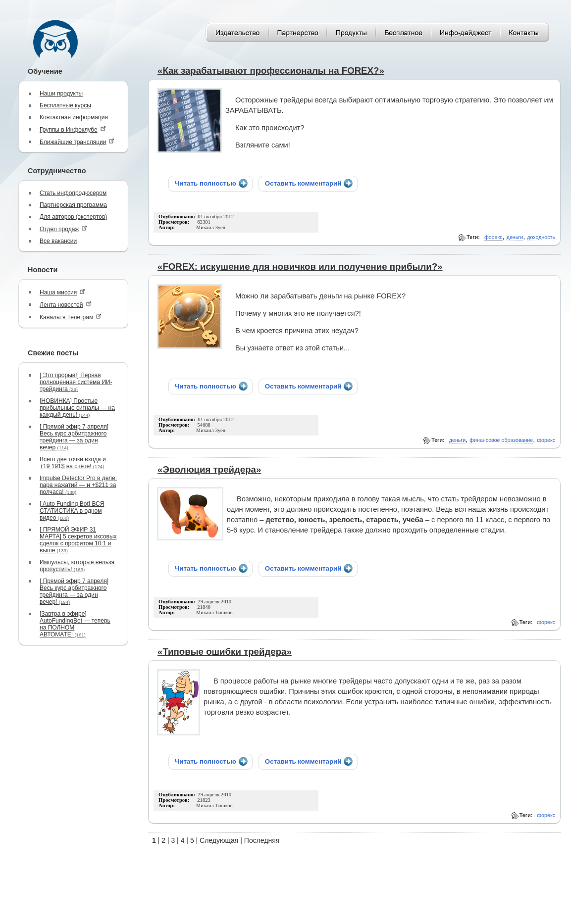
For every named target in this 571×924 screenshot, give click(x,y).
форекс (493, 237)
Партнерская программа (73, 205)
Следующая (219, 840)
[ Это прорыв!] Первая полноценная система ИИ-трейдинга (76, 382)
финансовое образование (501, 440)
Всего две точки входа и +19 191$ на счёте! (73, 463)
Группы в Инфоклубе (73, 129)
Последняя (262, 840)
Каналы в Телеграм (71, 317)
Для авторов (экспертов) (73, 217)
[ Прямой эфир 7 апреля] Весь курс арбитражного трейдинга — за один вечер (74, 437)
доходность (541, 237)
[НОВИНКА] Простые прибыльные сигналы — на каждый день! (77, 408)
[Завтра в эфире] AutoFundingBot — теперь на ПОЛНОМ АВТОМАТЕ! (75, 624)
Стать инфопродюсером (73, 193)
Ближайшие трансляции (77, 142)
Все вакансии (58, 241)
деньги (515, 237)
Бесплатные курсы (65, 105)
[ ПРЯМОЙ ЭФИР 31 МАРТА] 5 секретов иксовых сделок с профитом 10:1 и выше (78, 540)
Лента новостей (66, 305)
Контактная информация (74, 117)
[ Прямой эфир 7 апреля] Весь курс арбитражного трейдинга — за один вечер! (74, 591)
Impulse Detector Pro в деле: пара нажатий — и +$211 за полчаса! (78, 485)
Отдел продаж (63, 229)
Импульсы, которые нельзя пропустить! (77, 566)
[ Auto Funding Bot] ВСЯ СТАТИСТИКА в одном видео (72, 511)
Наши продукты (61, 94)
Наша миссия (62, 292)
